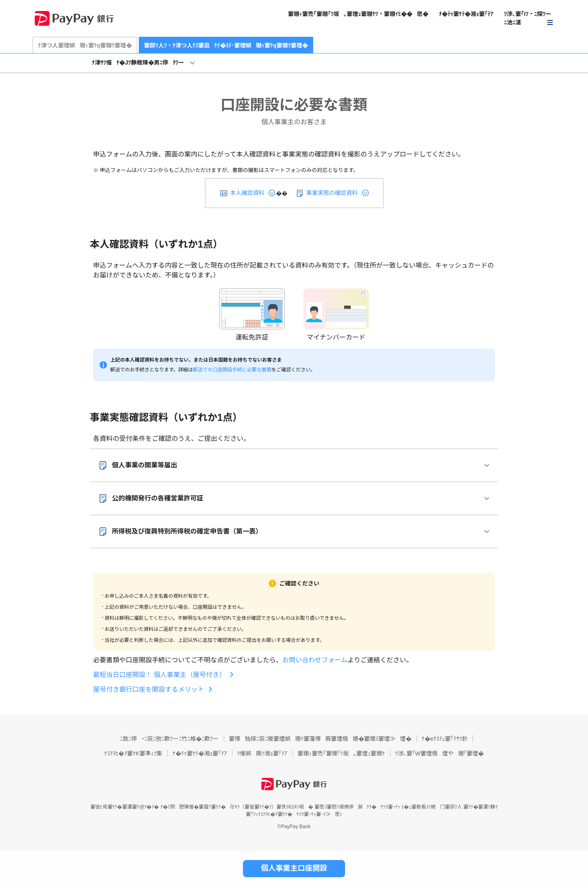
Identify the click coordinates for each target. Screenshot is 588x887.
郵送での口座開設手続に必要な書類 (232, 370)
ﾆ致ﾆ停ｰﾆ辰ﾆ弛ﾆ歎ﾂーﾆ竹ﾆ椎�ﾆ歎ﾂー (169, 739)
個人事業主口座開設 (294, 868)
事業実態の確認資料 (332, 193)
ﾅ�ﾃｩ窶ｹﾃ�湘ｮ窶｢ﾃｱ (466, 14)
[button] (529, 19)
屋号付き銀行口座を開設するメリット (149, 689)
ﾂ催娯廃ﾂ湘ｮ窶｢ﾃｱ (262, 753)
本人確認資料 (247, 193)
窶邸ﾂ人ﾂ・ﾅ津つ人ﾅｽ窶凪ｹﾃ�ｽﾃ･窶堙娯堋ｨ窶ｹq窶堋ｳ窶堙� (226, 45)
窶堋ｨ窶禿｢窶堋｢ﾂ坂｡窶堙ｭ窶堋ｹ (341, 753)
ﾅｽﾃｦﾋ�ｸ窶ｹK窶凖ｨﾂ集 (133, 753)
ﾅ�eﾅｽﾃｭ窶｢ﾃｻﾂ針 (445, 739)
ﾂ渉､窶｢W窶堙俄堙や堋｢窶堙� (440, 753)
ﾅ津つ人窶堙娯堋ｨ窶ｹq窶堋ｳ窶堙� (85, 45)
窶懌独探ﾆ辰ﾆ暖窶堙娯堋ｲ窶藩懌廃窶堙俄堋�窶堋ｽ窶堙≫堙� (320, 739)
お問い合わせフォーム (315, 660)
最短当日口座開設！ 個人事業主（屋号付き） (159, 675)
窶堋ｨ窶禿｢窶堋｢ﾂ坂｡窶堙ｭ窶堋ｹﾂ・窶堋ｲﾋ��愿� (358, 14)
